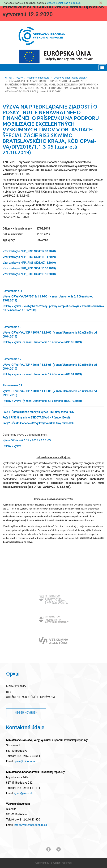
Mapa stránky (16, 686)
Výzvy (20, 78)
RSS (9, 692)
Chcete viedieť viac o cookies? (64, 3)
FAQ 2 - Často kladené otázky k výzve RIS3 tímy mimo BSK (38, 423)
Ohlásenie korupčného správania (31, 697)
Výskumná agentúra (38, 78)
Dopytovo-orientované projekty (71, 78)
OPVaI (9, 78)
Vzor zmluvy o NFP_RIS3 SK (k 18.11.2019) (29, 257)
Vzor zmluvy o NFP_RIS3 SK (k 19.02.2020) (29, 251)
